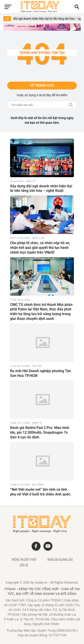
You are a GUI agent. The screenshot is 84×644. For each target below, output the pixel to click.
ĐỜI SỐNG (38, 485)
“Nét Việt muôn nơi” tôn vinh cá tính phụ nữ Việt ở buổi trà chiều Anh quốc (40, 492)
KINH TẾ (30, 181)
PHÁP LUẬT (39, 238)
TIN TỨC (37, 366)
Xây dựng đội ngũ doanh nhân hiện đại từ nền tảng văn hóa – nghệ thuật (41, 188)
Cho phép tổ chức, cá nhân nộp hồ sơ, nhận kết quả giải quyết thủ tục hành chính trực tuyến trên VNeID (40, 248)
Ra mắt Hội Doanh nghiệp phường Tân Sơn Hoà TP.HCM (41, 373)
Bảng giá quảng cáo (60, 559)
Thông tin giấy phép (24, 559)
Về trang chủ (42, 85)
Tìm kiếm (71, 105)
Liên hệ (24, 565)
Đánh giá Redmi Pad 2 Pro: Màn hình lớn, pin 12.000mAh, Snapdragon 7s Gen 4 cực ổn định (40, 432)
